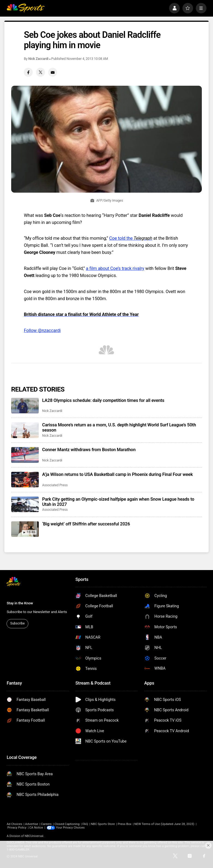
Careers (46, 824)
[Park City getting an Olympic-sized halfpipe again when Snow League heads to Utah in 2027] (25, 504)
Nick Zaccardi (38, 59)
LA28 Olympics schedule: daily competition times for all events (103, 400)
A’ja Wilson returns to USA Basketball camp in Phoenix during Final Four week (118, 474)
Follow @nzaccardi (42, 330)
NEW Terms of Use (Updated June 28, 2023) (164, 824)
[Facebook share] (28, 72)
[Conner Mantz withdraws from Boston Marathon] (25, 455)
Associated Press (55, 485)
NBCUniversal (34, 836)
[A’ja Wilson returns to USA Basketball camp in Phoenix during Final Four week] (25, 480)
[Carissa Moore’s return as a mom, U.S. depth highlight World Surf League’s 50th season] (25, 430)
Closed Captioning (67, 824)
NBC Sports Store (103, 824)
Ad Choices (14, 824)
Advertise (31, 824)
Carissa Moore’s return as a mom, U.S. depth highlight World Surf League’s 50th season (119, 427)
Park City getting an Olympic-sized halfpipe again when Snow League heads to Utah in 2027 (118, 502)
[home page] (25, 8)
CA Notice (36, 828)
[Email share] (53, 72)
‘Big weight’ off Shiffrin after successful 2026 (86, 524)
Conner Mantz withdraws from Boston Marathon (89, 450)
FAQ (85, 824)
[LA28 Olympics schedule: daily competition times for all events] (25, 406)
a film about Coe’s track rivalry (115, 268)
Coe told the (131, 238)
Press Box (125, 824)
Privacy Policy (17, 828)
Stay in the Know (20, 603)
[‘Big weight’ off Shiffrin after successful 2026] (25, 529)
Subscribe (18, 623)
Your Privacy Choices (70, 828)
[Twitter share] (40, 72)
